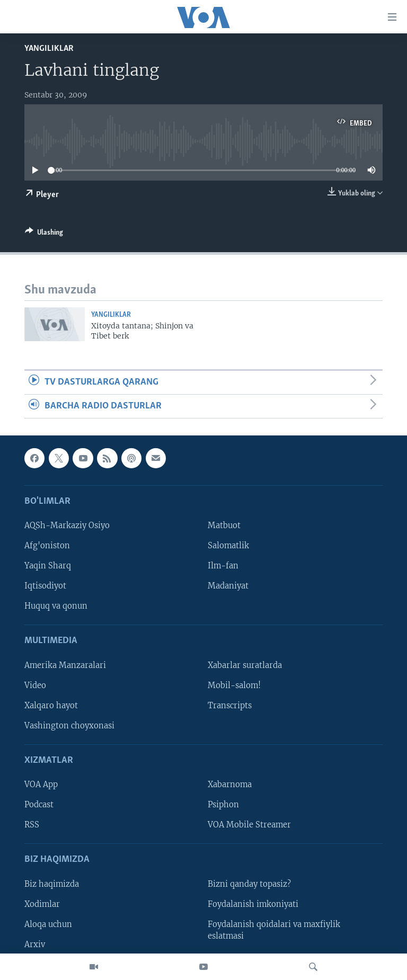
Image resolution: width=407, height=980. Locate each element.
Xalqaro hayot (51, 706)
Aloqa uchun (48, 924)
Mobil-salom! (234, 685)
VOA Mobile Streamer (249, 825)
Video (35, 685)
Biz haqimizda (52, 884)
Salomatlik (228, 546)
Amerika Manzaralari (65, 665)
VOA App (41, 785)
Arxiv (35, 945)
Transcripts (230, 706)
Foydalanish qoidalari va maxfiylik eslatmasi (274, 930)
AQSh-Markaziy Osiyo (67, 526)
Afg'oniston (47, 546)
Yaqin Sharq (48, 566)
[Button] (44, 234)
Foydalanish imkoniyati (253, 904)
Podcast (39, 805)
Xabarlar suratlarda (245, 665)
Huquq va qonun (56, 607)
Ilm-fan (223, 566)
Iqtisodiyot (45, 586)
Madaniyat (228, 586)
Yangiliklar (49, 48)
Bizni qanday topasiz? (249, 884)
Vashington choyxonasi (69, 726)
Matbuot (224, 526)
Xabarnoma (230, 785)
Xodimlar (42, 904)
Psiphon (223, 805)
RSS (32, 825)
